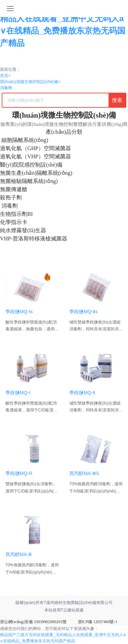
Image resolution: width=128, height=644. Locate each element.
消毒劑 (6, 88)
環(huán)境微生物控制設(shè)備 (30, 82)
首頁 (5, 76)
